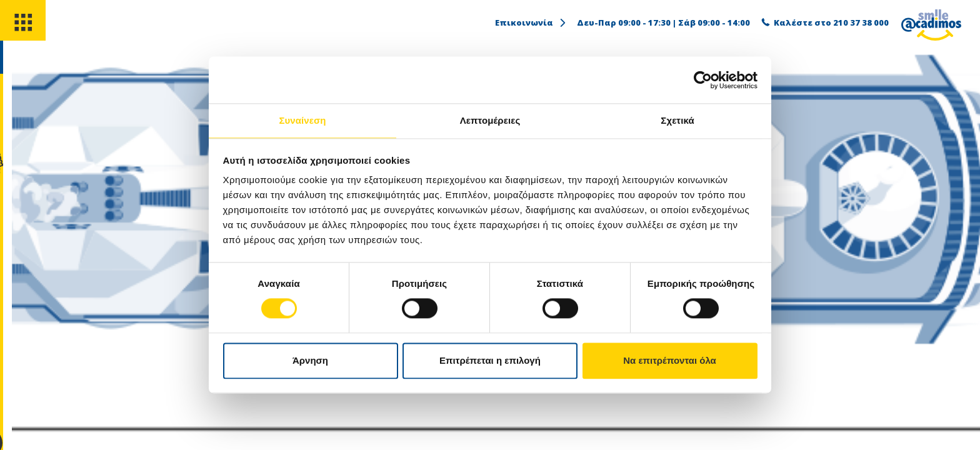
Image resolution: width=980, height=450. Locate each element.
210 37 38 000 (861, 22)
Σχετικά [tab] (677, 120)
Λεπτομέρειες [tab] (490, 120)
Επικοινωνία (531, 22)
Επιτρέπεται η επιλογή (490, 361)
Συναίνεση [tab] (302, 120)
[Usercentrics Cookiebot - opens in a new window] (703, 79)
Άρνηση (310, 361)
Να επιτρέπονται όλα (670, 361)
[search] (23, 68)
